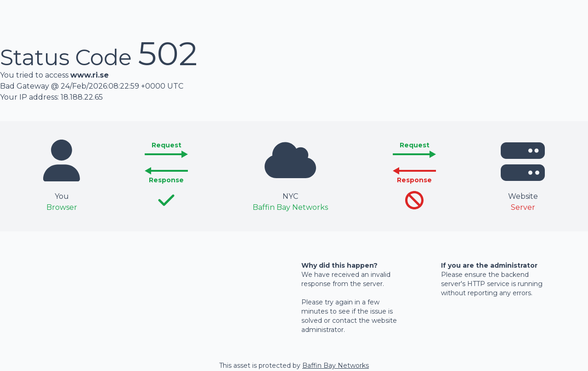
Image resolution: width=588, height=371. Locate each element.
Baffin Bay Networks (336, 365)
